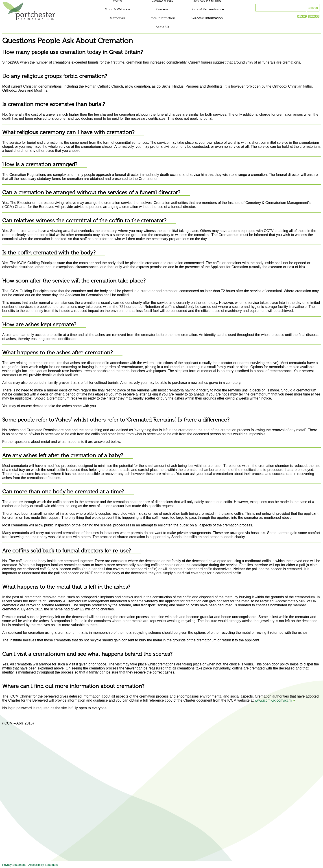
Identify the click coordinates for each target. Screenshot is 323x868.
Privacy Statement (14, 865)
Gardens (162, 9)
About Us (162, 27)
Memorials (117, 18)
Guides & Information (207, 18)
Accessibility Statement (43, 865)
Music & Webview (117, 9)
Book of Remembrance (207, 9)
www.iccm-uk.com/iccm (275, 700)
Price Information (162, 18)
